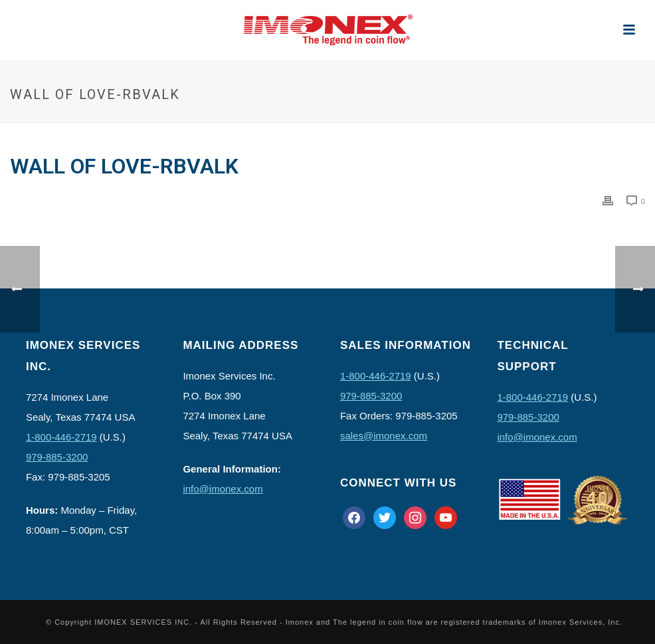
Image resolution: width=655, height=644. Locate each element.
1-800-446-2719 (61, 437)
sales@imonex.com (384, 436)
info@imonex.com (223, 489)
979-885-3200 (57, 457)
